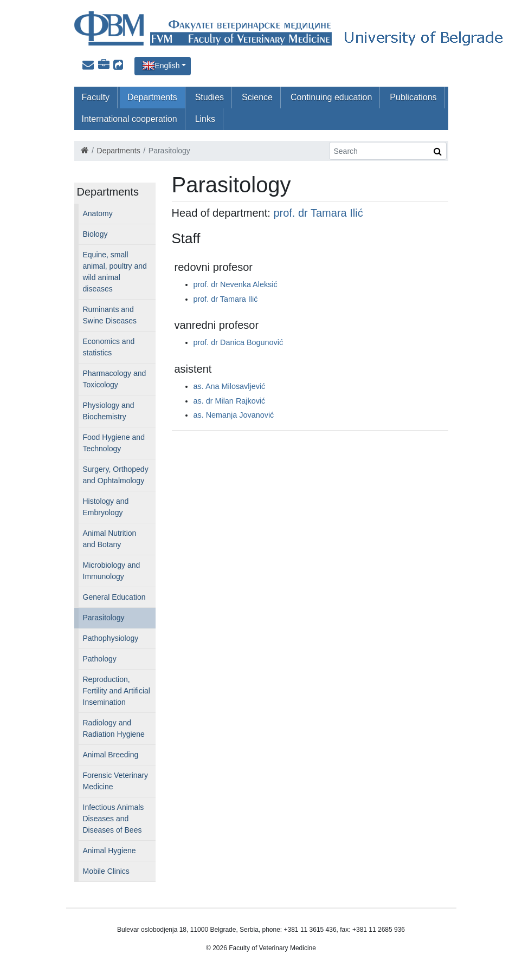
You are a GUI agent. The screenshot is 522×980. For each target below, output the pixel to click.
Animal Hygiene (109, 851)
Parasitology (104, 618)
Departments (152, 97)
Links (205, 119)
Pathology (100, 659)
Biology (95, 234)
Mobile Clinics (106, 871)
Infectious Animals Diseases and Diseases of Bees (114, 819)
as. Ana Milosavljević (230, 386)
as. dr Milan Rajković (230, 401)
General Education (114, 597)
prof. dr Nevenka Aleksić (236, 284)
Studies (210, 97)
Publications (413, 97)
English (167, 66)
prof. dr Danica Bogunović (239, 342)
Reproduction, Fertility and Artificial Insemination (117, 691)
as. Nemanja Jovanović (234, 415)
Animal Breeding (111, 755)
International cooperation (130, 119)
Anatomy (98, 213)
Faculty (96, 97)
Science (257, 97)
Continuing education (331, 97)
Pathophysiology (111, 638)
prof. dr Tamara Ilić (318, 213)
